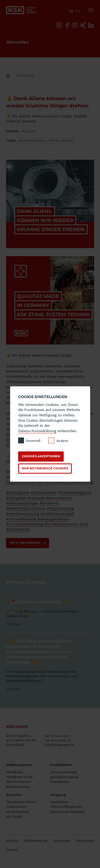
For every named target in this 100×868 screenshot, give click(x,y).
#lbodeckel (49, 503)
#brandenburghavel (74, 492)
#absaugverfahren (53, 519)
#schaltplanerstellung (25, 524)
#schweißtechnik (21, 519)
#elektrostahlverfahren (26, 508)
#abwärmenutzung (23, 513)
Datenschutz (85, 841)
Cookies (12, 850)
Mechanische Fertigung (67, 811)
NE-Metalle (14, 816)
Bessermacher (32, 141)
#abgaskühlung (60, 508)
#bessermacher (59, 498)
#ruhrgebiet (16, 498)
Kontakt (12, 841)
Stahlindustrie (17, 807)
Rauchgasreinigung (64, 777)
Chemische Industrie (21, 802)
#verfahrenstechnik (57, 513)
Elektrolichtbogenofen (66, 807)
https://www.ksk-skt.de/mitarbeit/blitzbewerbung (49, 482)
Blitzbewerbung (18, 787)
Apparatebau (59, 802)
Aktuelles (25, 76)
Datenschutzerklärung (37, 431)
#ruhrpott (36, 498)
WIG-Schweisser (19, 782)
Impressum (61, 841)
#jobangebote (18, 492)
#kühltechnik (18, 529)
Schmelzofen (60, 782)
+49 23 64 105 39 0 (57, 736)
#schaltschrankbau (61, 524)
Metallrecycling (17, 811)
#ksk (84, 524)
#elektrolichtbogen (22, 503)
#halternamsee (44, 492)
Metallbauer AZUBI (19, 777)
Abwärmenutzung (63, 772)
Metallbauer (61, 141)
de (71, 11)
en (78, 11)
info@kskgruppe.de (59, 745)
